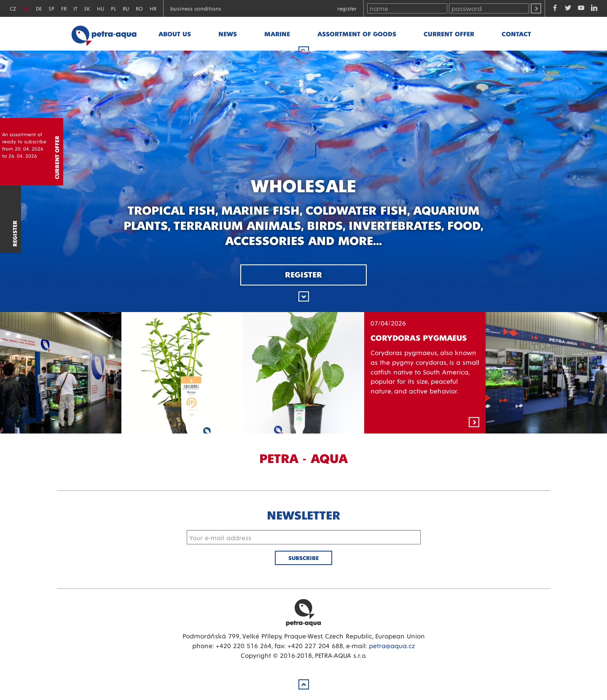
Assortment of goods (357, 34)
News (228, 34)
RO (139, 8)
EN (26, 8)
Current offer (449, 34)
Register (347, 8)
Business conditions (196, 8)
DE (39, 8)
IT (75, 8)
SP (51, 8)
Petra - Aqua (104, 34)
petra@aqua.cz (392, 645)
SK (87, 8)
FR (64, 8)
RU (126, 8)
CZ (13, 8)
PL (113, 8)
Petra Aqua (303, 612)
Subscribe (303, 558)
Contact (516, 34)
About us (175, 34)
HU (101, 8)
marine (277, 34)
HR (153, 8)
